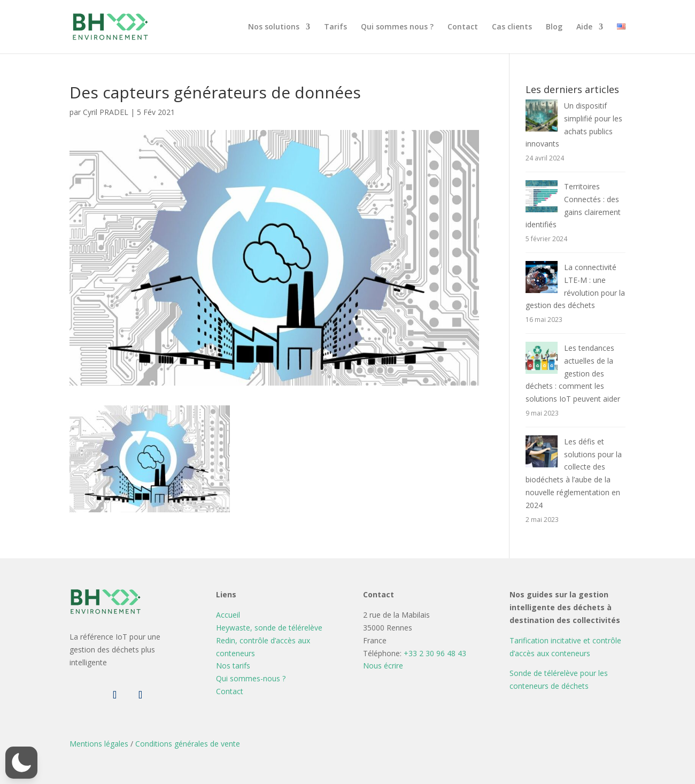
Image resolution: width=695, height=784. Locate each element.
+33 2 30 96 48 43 (435, 653)
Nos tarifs (233, 666)
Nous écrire (383, 666)
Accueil (228, 615)
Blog (554, 27)
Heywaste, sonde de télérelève (269, 628)
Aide (584, 27)
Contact (463, 27)
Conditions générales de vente (188, 744)
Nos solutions (274, 27)
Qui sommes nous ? (397, 27)
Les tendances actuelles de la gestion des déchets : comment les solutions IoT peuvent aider (573, 373)
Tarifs (335, 27)
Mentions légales (99, 744)
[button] (21, 763)
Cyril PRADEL (106, 112)
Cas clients (512, 27)
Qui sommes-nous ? (251, 678)
